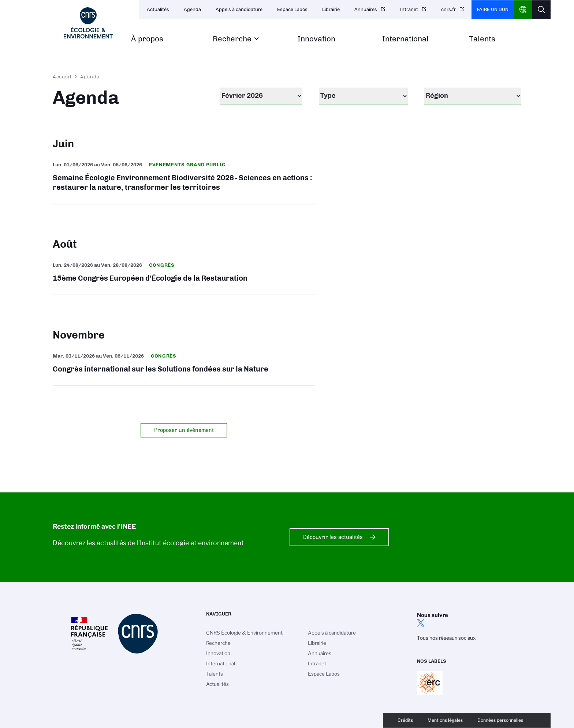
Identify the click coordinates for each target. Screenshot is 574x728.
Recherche (232, 39)
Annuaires (366, 9)
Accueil (62, 77)
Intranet (409, 9)
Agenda (192, 9)
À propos (147, 39)
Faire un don (493, 9)
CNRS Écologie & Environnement (244, 633)
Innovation (316, 39)
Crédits (405, 720)
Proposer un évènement (184, 430)
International (405, 39)
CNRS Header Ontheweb (523, 10)
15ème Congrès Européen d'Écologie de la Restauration (184, 273)
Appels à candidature (239, 9)
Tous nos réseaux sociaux (446, 638)
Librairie (331, 9)
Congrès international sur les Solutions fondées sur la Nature (184, 364)
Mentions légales (445, 720)
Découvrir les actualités (333, 537)
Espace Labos (292, 9)
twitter (421, 623)
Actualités (158, 9)
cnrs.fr (448, 9)
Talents (482, 39)
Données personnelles (500, 720)
